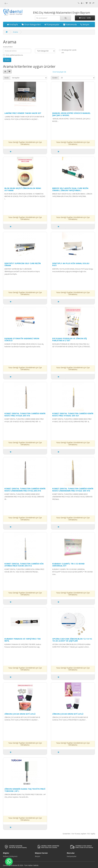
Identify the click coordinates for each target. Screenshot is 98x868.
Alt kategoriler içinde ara (68, 51)
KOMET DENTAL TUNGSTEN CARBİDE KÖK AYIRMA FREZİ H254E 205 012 (24, 565)
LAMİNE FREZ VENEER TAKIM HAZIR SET (23, 113)
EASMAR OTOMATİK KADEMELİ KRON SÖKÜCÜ (22, 339)
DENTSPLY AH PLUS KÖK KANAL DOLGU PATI (71, 264)
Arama (15, 32)
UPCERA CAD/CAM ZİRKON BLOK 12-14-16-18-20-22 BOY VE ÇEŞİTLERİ (72, 640)
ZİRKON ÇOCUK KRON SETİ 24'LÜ (20, 714)
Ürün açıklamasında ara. (13, 55)
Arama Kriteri (8, 47)
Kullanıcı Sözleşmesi (10, 856)
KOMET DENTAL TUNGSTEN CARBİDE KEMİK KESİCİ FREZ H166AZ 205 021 (73, 414)
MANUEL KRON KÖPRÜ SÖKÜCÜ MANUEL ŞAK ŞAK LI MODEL (71, 114)
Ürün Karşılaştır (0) (59, 72)
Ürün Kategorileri (31, 24)
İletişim (85, 24)
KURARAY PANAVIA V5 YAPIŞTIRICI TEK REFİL (23, 640)
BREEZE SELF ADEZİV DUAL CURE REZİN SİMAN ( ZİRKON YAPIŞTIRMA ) (70, 189)
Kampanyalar (52, 24)
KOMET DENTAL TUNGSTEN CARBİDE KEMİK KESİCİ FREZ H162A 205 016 (25, 414)
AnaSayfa (12, 24)
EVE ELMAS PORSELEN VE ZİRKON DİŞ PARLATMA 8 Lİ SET (70, 339)
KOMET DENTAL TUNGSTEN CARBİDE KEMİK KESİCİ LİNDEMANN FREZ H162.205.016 (25, 490)
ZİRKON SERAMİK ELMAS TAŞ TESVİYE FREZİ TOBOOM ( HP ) (25, 790)
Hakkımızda (70, 24)
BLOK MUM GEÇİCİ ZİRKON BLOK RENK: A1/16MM (23, 189)
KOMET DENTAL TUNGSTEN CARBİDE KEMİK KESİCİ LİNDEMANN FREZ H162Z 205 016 (73, 490)
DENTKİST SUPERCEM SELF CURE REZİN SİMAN (23, 264)
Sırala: (7, 78)
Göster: (55, 78)
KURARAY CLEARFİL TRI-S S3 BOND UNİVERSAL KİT (68, 565)
